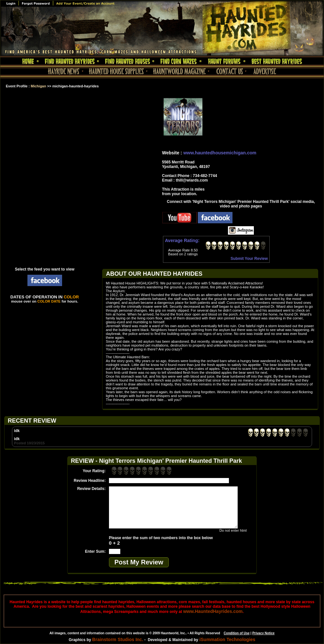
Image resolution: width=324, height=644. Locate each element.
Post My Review (139, 562)
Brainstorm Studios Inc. (118, 639)
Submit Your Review (249, 259)
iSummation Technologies (227, 639)
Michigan (38, 86)
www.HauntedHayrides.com (213, 611)
